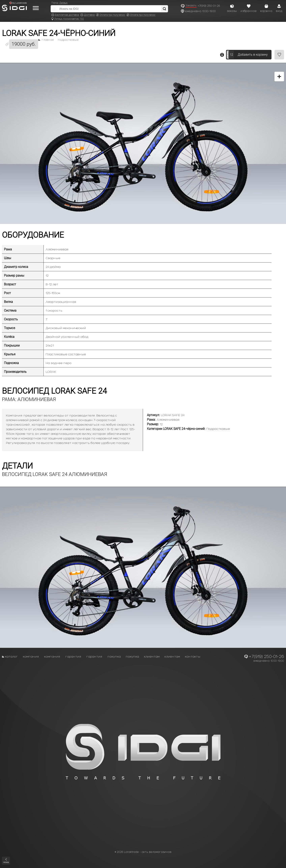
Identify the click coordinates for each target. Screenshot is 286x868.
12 (231, 55)
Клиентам (152, 656)
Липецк (63, 3)
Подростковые (68, 40)
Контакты (193, 656)
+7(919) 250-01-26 (209, 6)
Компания (31, 656)
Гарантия (73, 656)
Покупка (114, 656)
